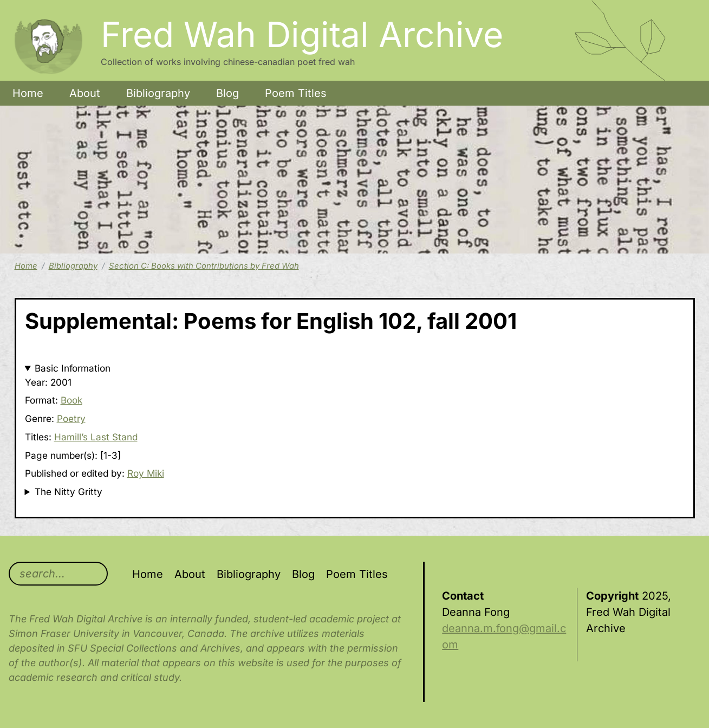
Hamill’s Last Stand (96, 437)
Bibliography (158, 93)
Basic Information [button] (73, 368)
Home (28, 93)
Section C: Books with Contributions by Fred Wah (204, 266)
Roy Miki (146, 473)
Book (71, 400)
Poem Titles (296, 93)
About (85, 93)
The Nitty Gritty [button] (69, 492)
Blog (227, 93)
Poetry (71, 418)
